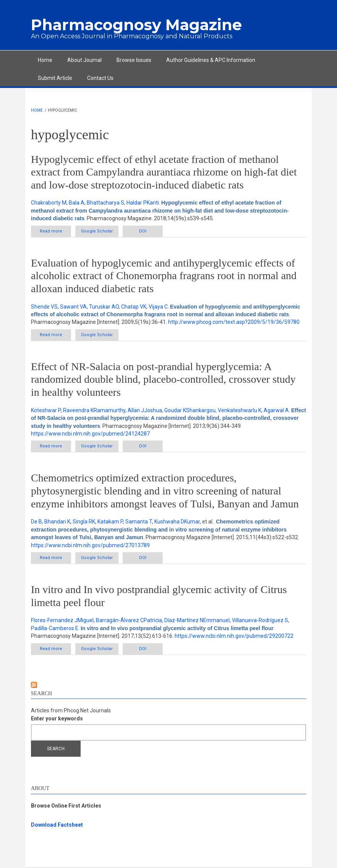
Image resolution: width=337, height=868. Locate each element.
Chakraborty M (49, 203)
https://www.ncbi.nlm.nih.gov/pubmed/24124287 (90, 434)
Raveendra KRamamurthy (94, 410)
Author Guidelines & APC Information (211, 60)
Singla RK (84, 522)
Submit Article (55, 78)
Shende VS (44, 307)
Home (45, 60)
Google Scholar (97, 231)
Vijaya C (158, 307)
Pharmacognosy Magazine (136, 25)
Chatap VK (134, 307)
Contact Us (100, 78)
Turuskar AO (104, 307)
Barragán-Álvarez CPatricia (129, 620)
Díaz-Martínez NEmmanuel (197, 620)
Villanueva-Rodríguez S (260, 620)
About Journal (84, 60)
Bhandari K (57, 522)
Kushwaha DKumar (177, 522)
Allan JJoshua (145, 410)
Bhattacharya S (105, 203)
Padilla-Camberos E (55, 628)
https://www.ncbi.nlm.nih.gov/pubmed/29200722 (234, 636)
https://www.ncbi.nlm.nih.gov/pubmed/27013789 (90, 545)
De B (36, 522)
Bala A (77, 203)
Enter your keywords (57, 718)
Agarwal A (276, 410)
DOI (143, 231)
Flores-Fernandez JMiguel (62, 620)
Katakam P (110, 522)
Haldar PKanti (143, 203)
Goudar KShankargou (190, 410)
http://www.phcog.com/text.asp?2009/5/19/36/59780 (234, 322)
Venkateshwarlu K (240, 410)
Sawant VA (73, 307)
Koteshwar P (46, 410)
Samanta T (139, 522)
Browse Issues (134, 60)
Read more (55, 233)
